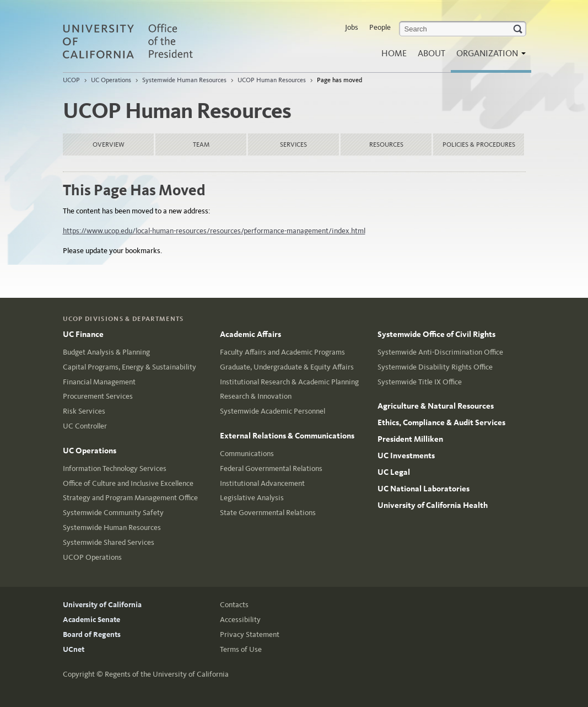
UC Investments (406, 456)
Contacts (234, 605)
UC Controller (85, 426)
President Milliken (410, 439)
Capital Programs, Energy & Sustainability (130, 367)
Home (394, 53)
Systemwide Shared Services (109, 542)
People (380, 27)
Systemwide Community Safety (113, 513)
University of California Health (433, 505)
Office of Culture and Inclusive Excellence (128, 483)
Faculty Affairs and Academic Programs (282, 352)
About (431, 53)
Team (201, 144)
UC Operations (111, 80)
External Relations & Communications (287, 436)
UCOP (71, 80)
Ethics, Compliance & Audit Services (441, 422)
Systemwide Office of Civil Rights (436, 334)
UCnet (74, 649)
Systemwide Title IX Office (420, 382)
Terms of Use (241, 649)
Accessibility (240, 620)
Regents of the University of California (167, 674)
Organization (488, 57)
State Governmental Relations (268, 513)
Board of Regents (92, 634)
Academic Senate (91, 620)
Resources (386, 144)
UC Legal (394, 472)
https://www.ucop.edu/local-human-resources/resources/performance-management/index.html (214, 231)
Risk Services (84, 411)
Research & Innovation (256, 396)
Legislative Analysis (252, 498)
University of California (102, 605)
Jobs (352, 27)
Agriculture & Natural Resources (436, 406)
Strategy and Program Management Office (130, 498)
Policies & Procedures (479, 144)
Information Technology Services (115, 468)
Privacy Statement (250, 634)
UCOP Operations (92, 557)
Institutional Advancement (262, 483)
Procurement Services (98, 396)
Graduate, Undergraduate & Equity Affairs (287, 367)
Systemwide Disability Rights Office (435, 367)
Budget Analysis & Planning (106, 352)
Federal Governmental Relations (271, 468)
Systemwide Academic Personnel (273, 411)
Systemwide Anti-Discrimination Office (440, 352)
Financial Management (99, 382)
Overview (109, 144)
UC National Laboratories (424, 489)
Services (293, 144)
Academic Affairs (250, 334)
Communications (247, 454)
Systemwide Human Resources (184, 80)
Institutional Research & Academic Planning (289, 382)
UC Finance (83, 334)
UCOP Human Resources (272, 80)
